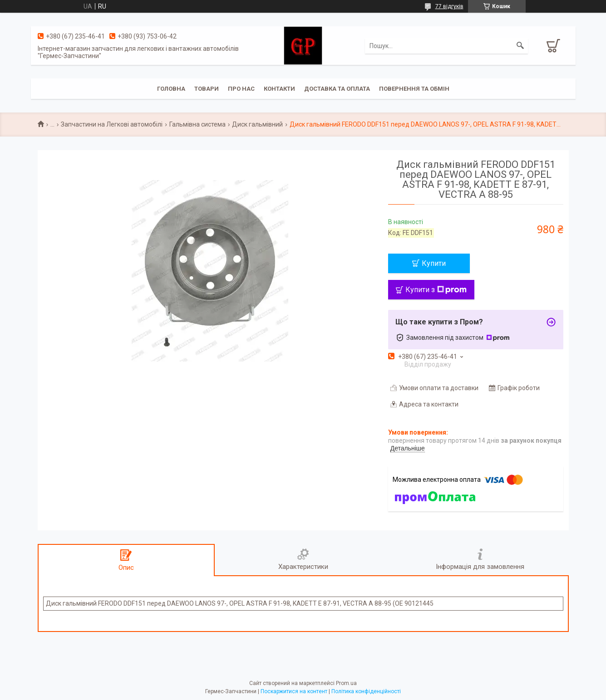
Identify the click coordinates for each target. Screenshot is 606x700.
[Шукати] (520, 46)
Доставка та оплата (337, 89)
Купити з (436, 290)
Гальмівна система (197, 124)
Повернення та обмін (414, 89)
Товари (207, 89)
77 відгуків (449, 6)
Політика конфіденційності (366, 691)
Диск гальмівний (257, 124)
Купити (434, 263)
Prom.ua (346, 683)
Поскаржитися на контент (294, 691)
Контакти (279, 89)
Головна (171, 89)
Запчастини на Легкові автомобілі (112, 124)
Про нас (241, 89)
